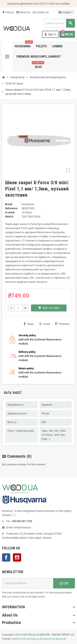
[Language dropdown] (66, 12)
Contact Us (41, 12)
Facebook (6, 557)
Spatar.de (61, 639)
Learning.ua (33, 639)
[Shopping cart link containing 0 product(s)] (67, 34)
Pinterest (62, 324)
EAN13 (9, 217)
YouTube (17, 557)
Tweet (44, 324)
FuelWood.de (18, 639)
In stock (10, 212)
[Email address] (28, 583)
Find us (8, 12)
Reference (11, 208)
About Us (23, 12)
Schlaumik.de (47, 639)
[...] (14, 515)
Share (29, 324)
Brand (9, 204)
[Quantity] (18, 308)
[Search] (60, 23)
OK (64, 583)
